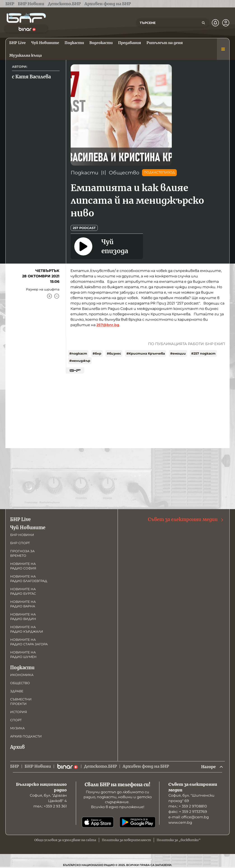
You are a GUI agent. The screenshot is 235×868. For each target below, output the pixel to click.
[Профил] (226, 23)
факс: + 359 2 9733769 (188, 812)
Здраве (17, 691)
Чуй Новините (28, 528)
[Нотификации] (215, 23)
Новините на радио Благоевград (29, 579)
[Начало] (26, 18)
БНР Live (20, 519)
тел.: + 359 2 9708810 (188, 806)
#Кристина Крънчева (146, 353)
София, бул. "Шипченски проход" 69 (191, 798)
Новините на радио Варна (23, 604)
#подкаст (78, 353)
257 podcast (84, 228)
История (19, 712)
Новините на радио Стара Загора (29, 642)
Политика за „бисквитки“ (179, 840)
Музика (17, 728)
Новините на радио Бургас (23, 591)
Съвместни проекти (21, 702)
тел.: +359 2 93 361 (50, 806)
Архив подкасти (26, 736)
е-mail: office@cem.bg (189, 817)
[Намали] (57, 296)
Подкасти (85, 173)
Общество (124, 173)
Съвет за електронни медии (186, 520)
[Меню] (223, 49)
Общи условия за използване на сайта (65, 840)
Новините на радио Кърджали (27, 629)
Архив (17, 747)
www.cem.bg (180, 823)
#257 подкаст (203, 353)
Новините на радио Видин (23, 617)
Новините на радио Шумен (23, 655)
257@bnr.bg (108, 325)
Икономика (22, 675)
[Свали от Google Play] (137, 822)
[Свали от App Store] (98, 822)
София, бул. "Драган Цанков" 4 (48, 798)
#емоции (178, 353)
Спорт (16, 720)
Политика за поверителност (126, 840)
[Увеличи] (49, 296)
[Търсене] (203, 23)
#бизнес (114, 353)
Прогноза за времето (22, 553)
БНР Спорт (20, 543)
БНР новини (22, 535)
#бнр (97, 353)
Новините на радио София (23, 566)
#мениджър (80, 361)
